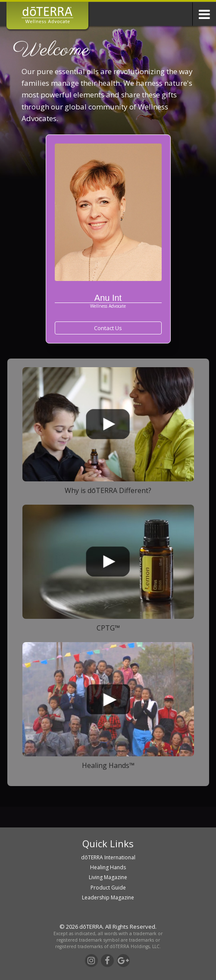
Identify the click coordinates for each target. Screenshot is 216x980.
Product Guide (108, 888)
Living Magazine (108, 877)
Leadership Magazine (108, 897)
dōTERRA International (108, 857)
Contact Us (108, 328)
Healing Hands (108, 867)
